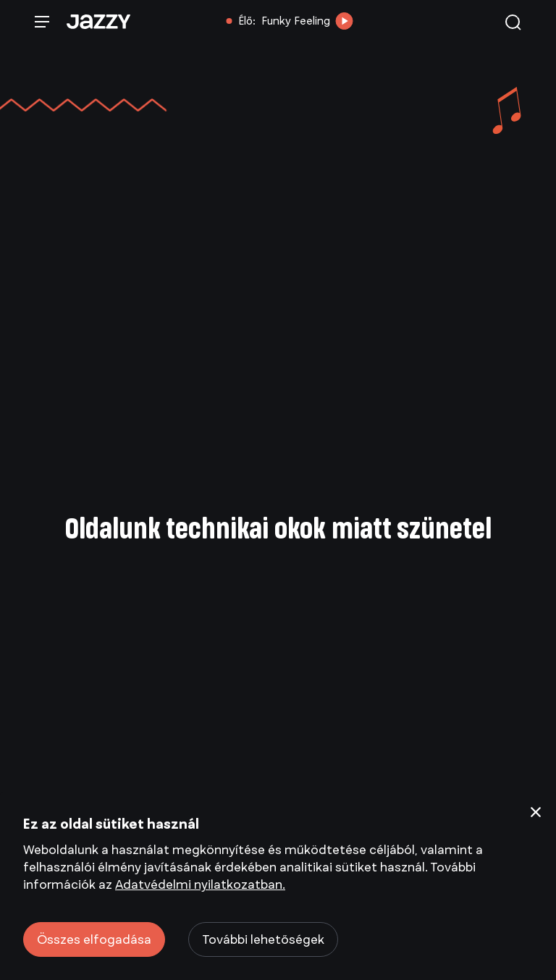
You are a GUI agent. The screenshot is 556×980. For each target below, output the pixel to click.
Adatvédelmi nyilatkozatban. (200, 884)
